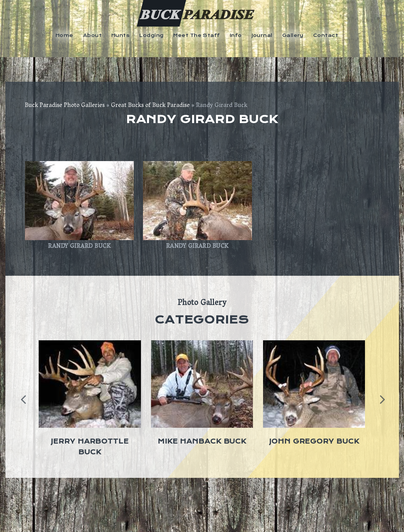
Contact (326, 35)
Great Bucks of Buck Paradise (150, 106)
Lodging (151, 35)
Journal (262, 35)
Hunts (120, 35)
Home (64, 35)
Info (236, 35)
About (92, 35)
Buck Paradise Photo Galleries (65, 106)
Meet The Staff (196, 35)
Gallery (293, 35)
